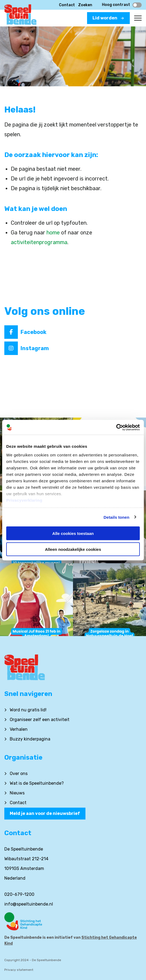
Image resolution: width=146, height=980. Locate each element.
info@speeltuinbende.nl (29, 904)
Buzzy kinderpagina (30, 739)
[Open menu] (138, 18)
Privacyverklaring (24, 500)
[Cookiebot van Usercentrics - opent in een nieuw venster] (116, 427)
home (53, 233)
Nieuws (17, 793)
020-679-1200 (19, 894)
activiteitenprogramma (39, 242)
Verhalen (19, 729)
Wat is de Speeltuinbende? (37, 783)
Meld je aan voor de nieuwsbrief (45, 813)
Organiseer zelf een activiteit (40, 720)
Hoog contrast (122, 5)
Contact (67, 5)
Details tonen (116, 517)
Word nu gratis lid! (28, 710)
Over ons (19, 774)
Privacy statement (19, 970)
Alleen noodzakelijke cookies (73, 549)
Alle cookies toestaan (73, 533)
